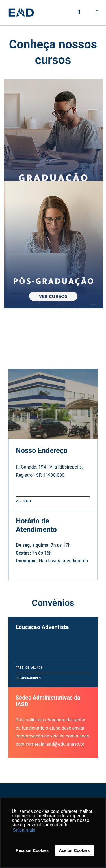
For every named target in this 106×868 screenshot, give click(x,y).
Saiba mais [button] (24, 830)
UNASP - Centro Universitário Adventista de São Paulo (21, 13)
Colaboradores (28, 678)
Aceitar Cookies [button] (74, 850)
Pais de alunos (29, 667)
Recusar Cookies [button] (32, 850)
